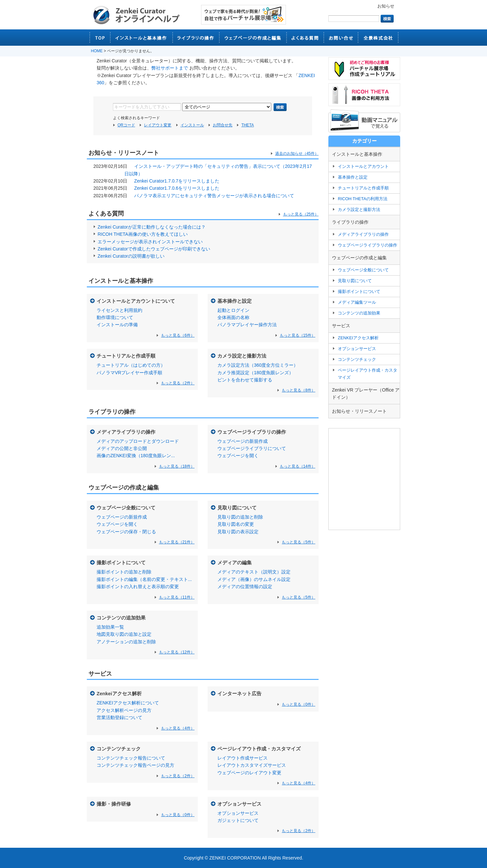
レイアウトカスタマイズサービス (252, 765)
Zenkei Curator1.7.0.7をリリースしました (177, 181)
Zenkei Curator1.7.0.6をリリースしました (177, 188)
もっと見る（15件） (298, 335)
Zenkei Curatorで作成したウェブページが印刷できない (154, 249)
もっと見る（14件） (298, 466)
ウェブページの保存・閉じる (126, 532)
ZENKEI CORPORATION (235, 858)
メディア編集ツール (357, 302)
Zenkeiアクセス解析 (119, 693)
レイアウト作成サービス (243, 758)
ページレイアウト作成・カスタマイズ (259, 749)
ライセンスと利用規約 (119, 310)
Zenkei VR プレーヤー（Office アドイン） (366, 394)
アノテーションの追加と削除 (126, 642)
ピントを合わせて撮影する (245, 380)
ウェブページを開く (238, 456)
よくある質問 (106, 214)
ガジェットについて (238, 820)
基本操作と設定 (235, 301)
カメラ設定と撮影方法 (242, 356)
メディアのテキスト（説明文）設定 (254, 572)
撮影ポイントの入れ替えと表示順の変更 (138, 587)
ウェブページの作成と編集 (124, 488)
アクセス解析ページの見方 (124, 710)
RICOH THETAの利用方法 (363, 199)
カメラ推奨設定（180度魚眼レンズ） (255, 373)
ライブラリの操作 (112, 412)
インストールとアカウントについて (136, 301)
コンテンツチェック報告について (131, 758)
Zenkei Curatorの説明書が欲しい (131, 256)
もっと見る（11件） (177, 597)
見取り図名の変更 (236, 524)
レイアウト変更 (158, 125)
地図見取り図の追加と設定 (124, 634)
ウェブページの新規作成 (243, 441)
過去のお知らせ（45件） (297, 153)
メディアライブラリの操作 (126, 432)
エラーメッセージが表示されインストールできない (150, 242)
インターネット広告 (239, 693)
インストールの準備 (117, 325)
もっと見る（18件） (177, 466)
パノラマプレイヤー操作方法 (247, 325)
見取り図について (237, 508)
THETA (247, 125)
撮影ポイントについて (121, 563)
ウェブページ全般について (126, 508)
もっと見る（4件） (178, 728)
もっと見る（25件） (301, 214)
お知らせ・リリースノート (359, 411)
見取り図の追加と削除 (240, 517)
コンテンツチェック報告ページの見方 (135, 765)
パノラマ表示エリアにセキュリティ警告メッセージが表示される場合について (214, 196)
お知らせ (386, 6)
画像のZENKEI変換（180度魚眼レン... (136, 456)
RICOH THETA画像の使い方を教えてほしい (143, 234)
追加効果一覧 (110, 627)
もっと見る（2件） (178, 383)
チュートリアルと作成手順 (126, 356)
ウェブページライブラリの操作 (252, 432)
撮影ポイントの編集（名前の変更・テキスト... (144, 579)
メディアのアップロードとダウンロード (138, 441)
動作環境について (115, 317)
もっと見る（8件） (298, 390)
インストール (192, 125)
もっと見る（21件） (177, 542)
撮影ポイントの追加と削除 (124, 572)
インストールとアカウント (363, 166)
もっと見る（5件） (298, 542)
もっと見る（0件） (298, 704)
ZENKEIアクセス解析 (358, 338)
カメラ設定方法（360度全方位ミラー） (258, 365)
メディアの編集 (235, 563)
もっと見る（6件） (178, 335)
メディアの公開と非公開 (122, 448)
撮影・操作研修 (114, 804)
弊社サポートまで (170, 68)
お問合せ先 (223, 125)
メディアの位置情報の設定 (245, 587)
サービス (100, 674)
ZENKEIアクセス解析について (128, 703)
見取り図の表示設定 (238, 532)
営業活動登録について (119, 717)
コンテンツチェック (119, 749)
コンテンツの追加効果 (121, 618)
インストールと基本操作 (121, 281)
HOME (97, 51)
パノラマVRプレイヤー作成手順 (129, 373)
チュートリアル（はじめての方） (131, 365)
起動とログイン (233, 310)
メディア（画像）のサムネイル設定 (254, 579)
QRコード (126, 125)
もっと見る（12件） (177, 652)
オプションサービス (239, 804)
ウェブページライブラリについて (252, 448)
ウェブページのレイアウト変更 (249, 773)
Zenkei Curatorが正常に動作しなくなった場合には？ (152, 227)
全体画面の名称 (233, 317)
